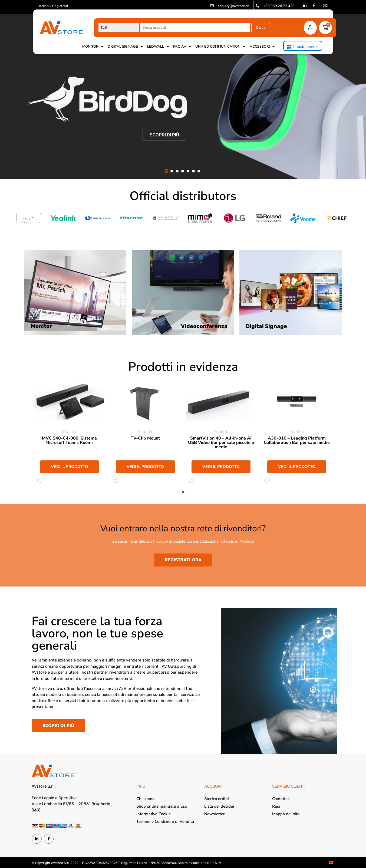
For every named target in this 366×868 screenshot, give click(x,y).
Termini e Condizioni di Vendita (165, 821)
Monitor (93, 47)
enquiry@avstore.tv (233, 6)
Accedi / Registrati (53, 6)
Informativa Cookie (154, 814)
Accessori (262, 47)
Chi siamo (145, 799)
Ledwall (158, 47)
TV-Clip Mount (145, 438)
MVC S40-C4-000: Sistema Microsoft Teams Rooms (69, 440)
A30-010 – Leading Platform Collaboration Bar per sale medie (297, 440)
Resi (276, 806)
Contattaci (281, 799)
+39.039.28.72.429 (279, 6)
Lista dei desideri (220, 806)
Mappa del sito (286, 814)
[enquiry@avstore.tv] (212, 6)
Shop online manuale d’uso (162, 806)
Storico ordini (217, 799)
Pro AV (182, 47)
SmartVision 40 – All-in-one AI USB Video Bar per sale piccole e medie (221, 443)
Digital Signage (125, 47)
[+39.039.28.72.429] (257, 6)
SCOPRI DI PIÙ (164, 135)
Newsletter (215, 814)
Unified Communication (220, 47)
